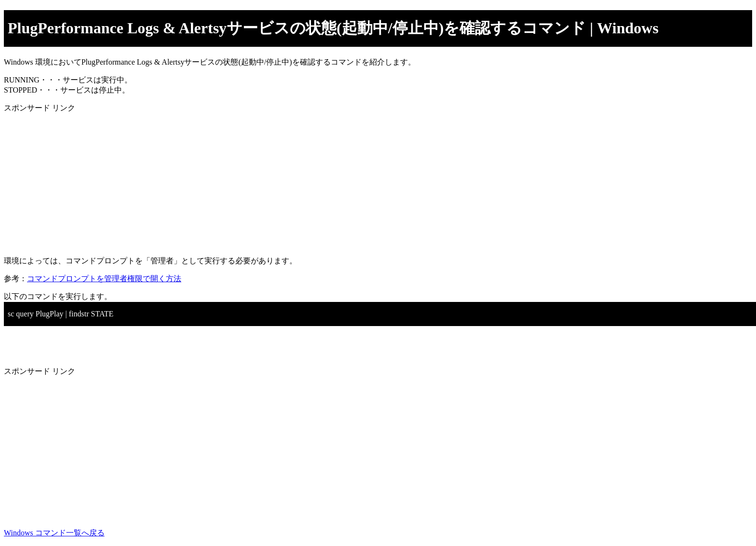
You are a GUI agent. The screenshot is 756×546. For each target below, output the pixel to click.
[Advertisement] (293, 181)
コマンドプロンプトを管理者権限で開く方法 (104, 279)
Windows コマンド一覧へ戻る (54, 533)
